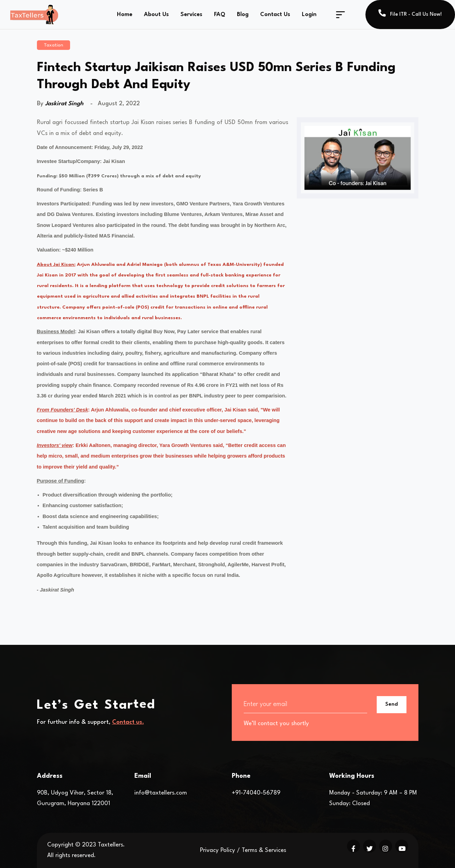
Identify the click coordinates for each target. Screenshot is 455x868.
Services (191, 15)
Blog (243, 15)
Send (392, 704)
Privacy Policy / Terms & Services (243, 850)
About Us (156, 15)
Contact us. (128, 722)
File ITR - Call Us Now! (410, 13)
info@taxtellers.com (161, 793)
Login (309, 15)
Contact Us (275, 15)
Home (125, 15)
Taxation (53, 45)
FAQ (220, 15)
